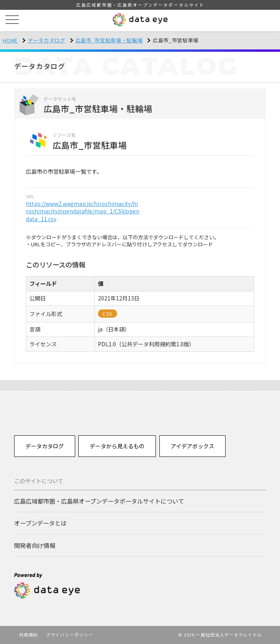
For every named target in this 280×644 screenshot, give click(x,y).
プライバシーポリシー (70, 635)
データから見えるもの (117, 446)
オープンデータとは (40, 523)
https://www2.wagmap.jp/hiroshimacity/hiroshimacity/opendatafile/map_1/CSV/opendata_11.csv (83, 211)
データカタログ (47, 40)
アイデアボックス (192, 446)
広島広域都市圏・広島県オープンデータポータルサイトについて (99, 501)
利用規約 (29, 635)
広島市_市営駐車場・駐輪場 (109, 40)
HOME (10, 40)
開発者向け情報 (35, 545)
